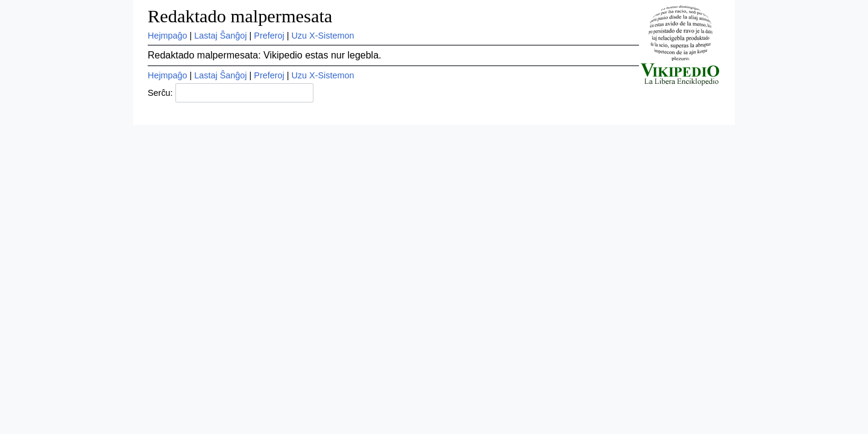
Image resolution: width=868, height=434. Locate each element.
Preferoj (269, 36)
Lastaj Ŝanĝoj (220, 36)
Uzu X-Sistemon (322, 36)
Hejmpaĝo (168, 36)
